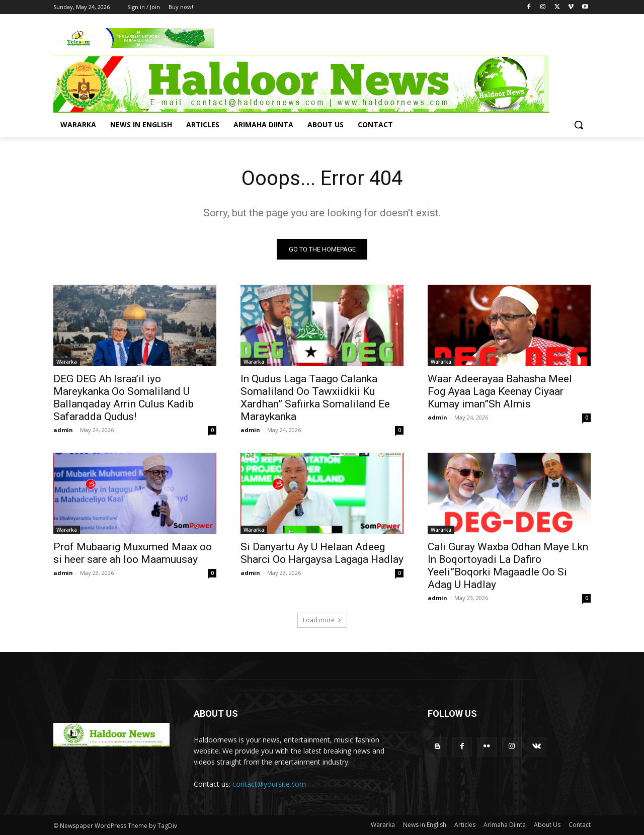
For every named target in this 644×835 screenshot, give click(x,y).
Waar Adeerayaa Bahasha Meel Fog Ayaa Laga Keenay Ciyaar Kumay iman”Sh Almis (500, 391)
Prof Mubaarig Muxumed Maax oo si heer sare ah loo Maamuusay (133, 553)
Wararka (67, 362)
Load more (322, 620)
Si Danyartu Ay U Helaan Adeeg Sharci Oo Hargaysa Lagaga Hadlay (322, 553)
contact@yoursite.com (269, 784)
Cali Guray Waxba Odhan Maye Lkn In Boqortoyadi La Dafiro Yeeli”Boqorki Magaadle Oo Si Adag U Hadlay (508, 566)
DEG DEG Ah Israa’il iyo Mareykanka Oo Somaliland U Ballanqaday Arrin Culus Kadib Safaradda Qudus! (124, 398)
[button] (579, 125)
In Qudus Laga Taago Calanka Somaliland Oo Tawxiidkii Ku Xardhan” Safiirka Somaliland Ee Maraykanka (315, 398)
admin (63, 430)
